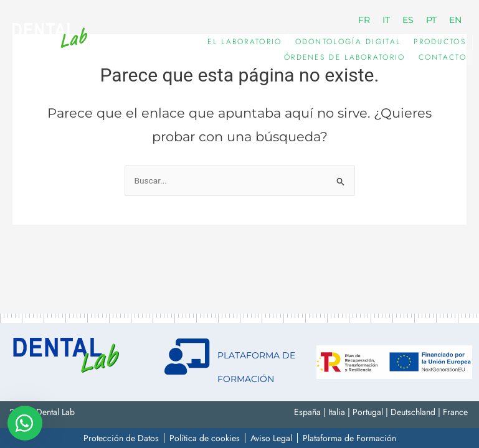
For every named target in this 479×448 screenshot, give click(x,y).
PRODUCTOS (440, 42)
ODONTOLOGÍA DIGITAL (348, 42)
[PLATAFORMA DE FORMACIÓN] (187, 357)
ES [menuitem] (408, 20)
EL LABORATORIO (244, 42)
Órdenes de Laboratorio (345, 57)
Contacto (443, 57)
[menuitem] (364, 20)
